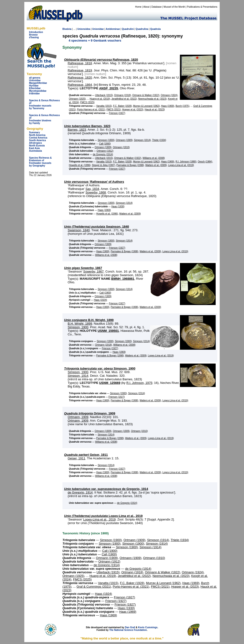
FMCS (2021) (114, 110)
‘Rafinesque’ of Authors (94, 182)
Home (138, 7)
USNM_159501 (108, 331)
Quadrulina (142, 29)
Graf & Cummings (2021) (94, 587)
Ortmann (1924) (169, 95)
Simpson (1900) (106, 140)
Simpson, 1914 (78, 376)
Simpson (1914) (142, 140)
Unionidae (35, 80)
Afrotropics (36, 143)
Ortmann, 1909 (90, 413)
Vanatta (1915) (104, 106)
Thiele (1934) (159, 140)
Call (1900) (105, 144)
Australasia (36, 151)
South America (37, 140)
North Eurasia (37, 146)
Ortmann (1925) (77, 99)
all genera (35, 78)
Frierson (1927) (117, 113)
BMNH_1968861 (123, 279)
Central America (38, 138)
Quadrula (155, 29)
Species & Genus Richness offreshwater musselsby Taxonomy (44, 104)
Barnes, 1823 (87, 126)
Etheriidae (35, 88)
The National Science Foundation (128, 630)
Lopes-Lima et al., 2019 (103, 516)
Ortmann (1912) (105, 151)
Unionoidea (84, 29)
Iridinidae (34, 94)
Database (157, 7)
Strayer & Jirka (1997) (104, 165)
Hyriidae (34, 86)
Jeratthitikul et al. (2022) (124, 99)
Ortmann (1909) (124, 140)
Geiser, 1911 (86, 455)
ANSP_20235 (109, 88)
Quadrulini (128, 29)
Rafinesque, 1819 (80, 70)
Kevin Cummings (148, 627)
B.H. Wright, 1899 (89, 320)
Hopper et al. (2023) (133, 110)
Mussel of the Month (174, 7)
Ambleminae (113, 29)
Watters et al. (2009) (156, 165)
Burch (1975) (183, 106)
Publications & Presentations (202, 7)
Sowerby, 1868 (96, 192)
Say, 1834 (92, 189)
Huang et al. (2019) (100, 99)
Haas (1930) (118, 207)
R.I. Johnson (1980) (186, 162)
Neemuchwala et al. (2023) (152, 99)
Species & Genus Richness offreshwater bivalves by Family (44, 119)
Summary (35, 132)
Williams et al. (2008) (154, 158)
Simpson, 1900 (78, 327)
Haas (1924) (100, 300)
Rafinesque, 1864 (80, 85)
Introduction (36, 32)
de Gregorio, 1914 (106, 489)
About (146, 7)
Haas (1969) (168, 106)
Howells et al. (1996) (80, 165)
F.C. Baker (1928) (122, 106)
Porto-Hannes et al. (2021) (91, 110)
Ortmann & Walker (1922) (146, 95)
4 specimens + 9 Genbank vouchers (95, 40)
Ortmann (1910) (121, 147)
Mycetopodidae (38, 91)
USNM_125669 (110, 383)
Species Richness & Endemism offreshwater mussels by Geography (40, 162)
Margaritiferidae (38, 83)
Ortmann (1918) (123, 95)
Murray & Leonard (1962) (147, 106)
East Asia (34, 148)
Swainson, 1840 (97, 227)
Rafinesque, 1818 (80, 63)
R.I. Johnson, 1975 (139, 383)
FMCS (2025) (87, 102)
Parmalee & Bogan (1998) (130, 165)
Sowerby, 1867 (83, 268)
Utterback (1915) (104, 95)
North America (37, 135)
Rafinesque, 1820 (101, 60)
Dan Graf (130, 627)
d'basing (34, 37)
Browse (33, 35)
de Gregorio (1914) (103, 154)
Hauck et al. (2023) (155, 110)
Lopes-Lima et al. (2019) (181, 165)
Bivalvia (67, 29)
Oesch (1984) (205, 162)
